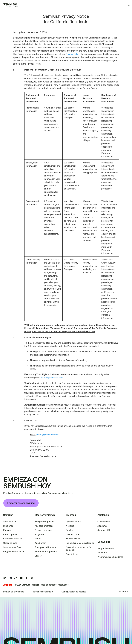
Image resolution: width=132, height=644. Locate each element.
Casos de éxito (10, 543)
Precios (7, 530)
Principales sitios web (45, 547)
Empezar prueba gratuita (21, 503)
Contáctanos (72, 554)
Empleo (70, 530)
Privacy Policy (72, 54)
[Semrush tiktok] (16, 578)
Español (122, 592)
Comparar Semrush (13, 539)
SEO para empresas (44, 522)
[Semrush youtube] (21, 578)
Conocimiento (104, 522)
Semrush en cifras (12, 547)
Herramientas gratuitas (46, 552)
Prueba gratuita (11, 535)
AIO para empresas (44, 526)
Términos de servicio (43, 592)
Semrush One (10, 522)
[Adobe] (7, 585)
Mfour (38, 539)
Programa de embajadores (110, 557)
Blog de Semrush (106, 549)
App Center (40, 543)
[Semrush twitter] (32, 578)
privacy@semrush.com (52, 378)
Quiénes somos (74, 522)
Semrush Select (74, 539)
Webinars (102, 553)
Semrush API (104, 530)
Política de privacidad (14, 592)
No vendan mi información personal (79, 549)
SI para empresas (43, 530)
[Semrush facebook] (27, 578)
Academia (102, 526)
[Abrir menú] (129, 5)
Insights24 (40, 535)
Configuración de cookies (74, 592)
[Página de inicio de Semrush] (10, 5)
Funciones (8, 526)
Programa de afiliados (14, 552)
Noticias (70, 526)
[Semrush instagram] (10, 578)
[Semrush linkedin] (5, 578)
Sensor (38, 556)
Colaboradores (73, 535)
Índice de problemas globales (80, 543)
